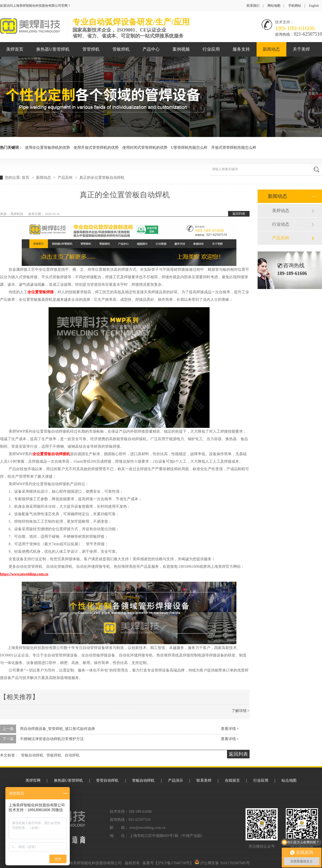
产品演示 (175, 780)
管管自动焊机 (107, 780)
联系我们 (253, 6)
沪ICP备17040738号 (174, 863)
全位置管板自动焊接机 (51, 454)
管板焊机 (121, 49)
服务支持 (241, 49)
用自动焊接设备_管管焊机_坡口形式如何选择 (57, 729)
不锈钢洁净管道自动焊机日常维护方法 (52, 739)
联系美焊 (204, 780)
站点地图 (289, 780)
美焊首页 (15, 49)
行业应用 (211, 49)
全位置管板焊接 (41, 292)
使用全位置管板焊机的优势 (47, 148)
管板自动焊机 (32, 755)
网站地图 (274, 6)
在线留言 (232, 780)
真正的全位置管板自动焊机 (102, 178)
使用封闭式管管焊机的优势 (145, 148)
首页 (26, 178)
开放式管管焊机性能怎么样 (234, 148)
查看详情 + (230, 729)
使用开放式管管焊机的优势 (96, 148)
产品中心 (151, 49)
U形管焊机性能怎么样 (189, 148)
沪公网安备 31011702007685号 (222, 863)
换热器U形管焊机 (53, 49)
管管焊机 (91, 49)
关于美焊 (301, 49)
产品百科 (66, 178)
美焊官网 (33, 780)
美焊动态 (281, 211)
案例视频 (181, 49)
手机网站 (295, 6)
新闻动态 (271, 49)
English (314, 6)
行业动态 (281, 224)
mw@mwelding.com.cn (148, 828)
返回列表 (239, 214)
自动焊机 (72, 755)
